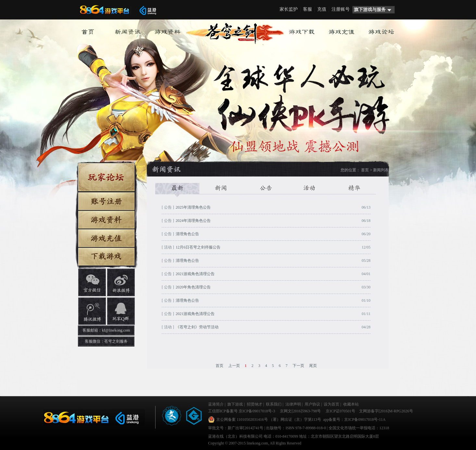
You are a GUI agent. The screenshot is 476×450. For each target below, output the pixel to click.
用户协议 (312, 404)
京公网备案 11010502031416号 (242, 420)
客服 (307, 9)
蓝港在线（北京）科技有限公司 (235, 436)
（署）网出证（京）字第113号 (295, 420)
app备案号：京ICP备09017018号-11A (354, 420)
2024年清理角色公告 (193, 221)
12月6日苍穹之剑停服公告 (198, 247)
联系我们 (274, 404)
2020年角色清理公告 (193, 287)
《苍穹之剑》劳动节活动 (197, 327)
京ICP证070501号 (340, 411)
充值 (322, 9)
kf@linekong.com (116, 330)
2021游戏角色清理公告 (195, 274)
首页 (365, 170)
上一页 (234, 366)
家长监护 (289, 9)
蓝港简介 (216, 404)
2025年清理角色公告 (193, 207)
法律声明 (293, 404)
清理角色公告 (187, 234)
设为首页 (332, 404)
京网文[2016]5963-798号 (300, 411)
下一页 (298, 366)
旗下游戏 (235, 404)
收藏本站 (351, 404)
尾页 (313, 366)
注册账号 (341, 9)
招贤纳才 (255, 404)
